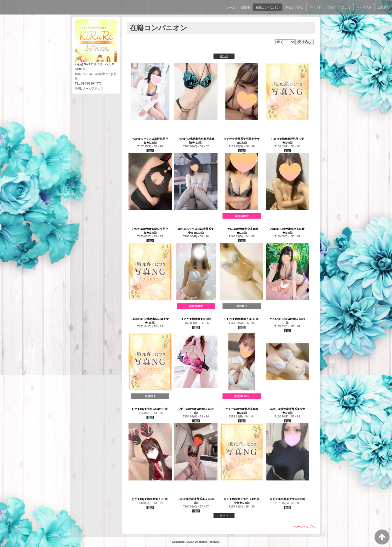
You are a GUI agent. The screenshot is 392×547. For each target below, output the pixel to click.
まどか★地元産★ (192, 319)
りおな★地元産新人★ (238, 319)
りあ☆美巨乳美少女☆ (283, 499)
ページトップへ (304, 527)
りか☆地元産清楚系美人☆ (194, 499)
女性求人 (383, 8)
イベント (315, 8)
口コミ (346, 8)
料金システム (294, 8)
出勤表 (245, 8)
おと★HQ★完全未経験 (146, 409)
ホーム (231, 8)
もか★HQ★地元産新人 (146, 499)
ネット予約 (364, 8)
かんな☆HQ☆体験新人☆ (285, 319)
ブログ (331, 8)
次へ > (224, 56)
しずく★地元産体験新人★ (194, 409)
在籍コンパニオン (268, 8)
